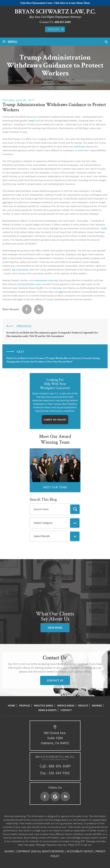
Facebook (45, 796)
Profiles (25, 705)
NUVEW (9, 851)
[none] (55, 29)
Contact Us (55, 680)
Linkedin (39, 309)
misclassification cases (29, 284)
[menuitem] (55, 29)
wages (32, 121)
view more (55, 628)
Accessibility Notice (80, 851)
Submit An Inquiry (55, 420)
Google (55, 796)
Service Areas (66, 705)
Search (75, 509)
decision (57, 288)
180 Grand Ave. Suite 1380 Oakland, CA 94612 (55, 738)
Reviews (97, 705)
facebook (27, 309)
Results (83, 705)
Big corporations (21, 270)
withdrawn (80, 147)
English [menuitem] (54, 29)
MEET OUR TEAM (55, 487)
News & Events (47, 710)
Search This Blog (43, 499)
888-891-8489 (63, 22)
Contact (66, 710)
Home (12, 705)
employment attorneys (46, 280)
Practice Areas (43, 705)
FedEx (104, 228)
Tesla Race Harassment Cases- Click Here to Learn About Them (55, 3)
